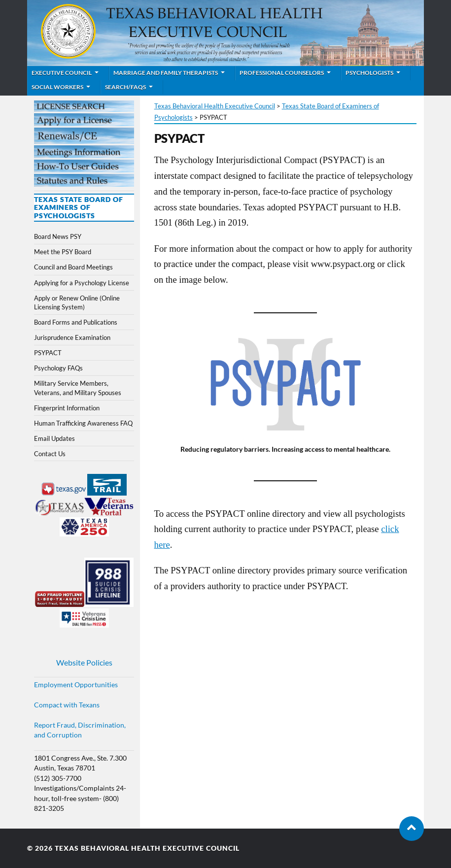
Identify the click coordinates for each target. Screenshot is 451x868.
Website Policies (84, 662)
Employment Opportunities (76, 685)
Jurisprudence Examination (72, 337)
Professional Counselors (282, 73)
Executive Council (62, 73)
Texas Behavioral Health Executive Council (147, 848)
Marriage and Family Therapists (166, 73)
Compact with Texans (67, 705)
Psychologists (369, 73)
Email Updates (54, 438)
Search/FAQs (125, 87)
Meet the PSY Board (63, 252)
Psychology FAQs (58, 368)
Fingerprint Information (67, 408)
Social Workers (57, 87)
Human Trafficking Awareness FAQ (83, 423)
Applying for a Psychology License (82, 283)
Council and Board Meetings (73, 267)
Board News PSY (58, 236)
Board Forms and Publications (76, 322)
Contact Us (50, 454)
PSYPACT (48, 353)
